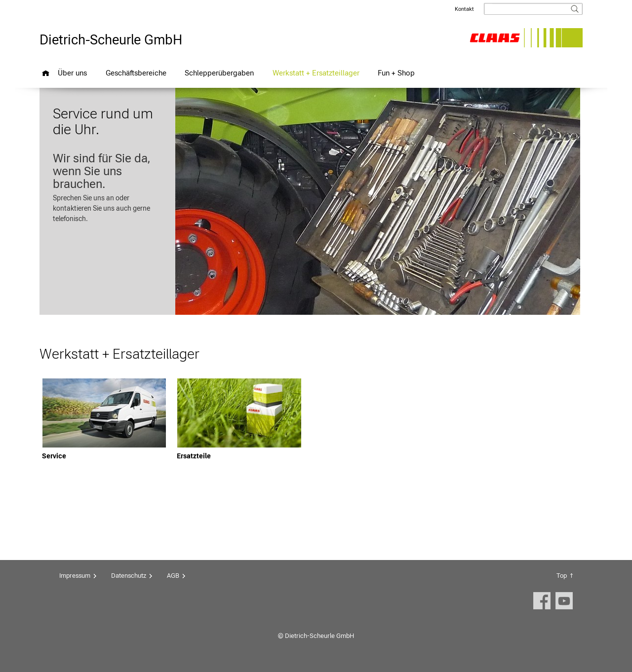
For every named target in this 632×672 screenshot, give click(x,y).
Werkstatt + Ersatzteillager (316, 73)
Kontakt (464, 9)
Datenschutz (129, 576)
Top (562, 576)
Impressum (75, 576)
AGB (173, 576)
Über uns (72, 73)
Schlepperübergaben (219, 73)
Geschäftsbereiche (136, 73)
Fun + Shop (396, 73)
